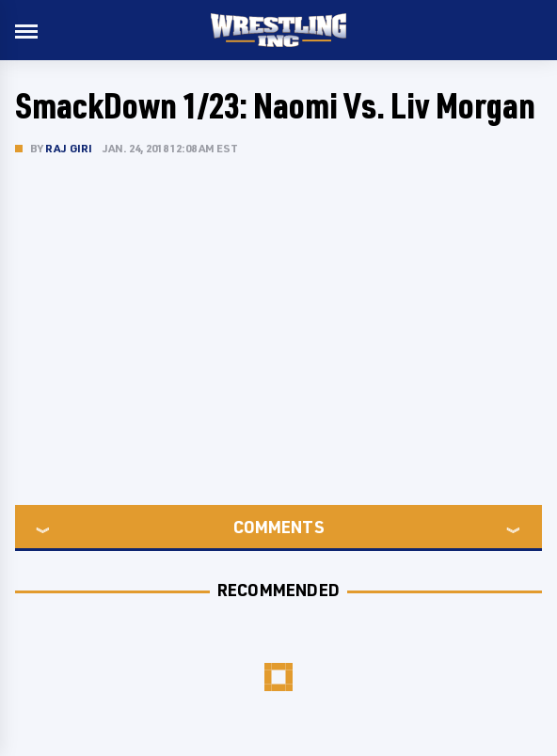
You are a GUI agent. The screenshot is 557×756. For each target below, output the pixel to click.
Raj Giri (69, 148)
